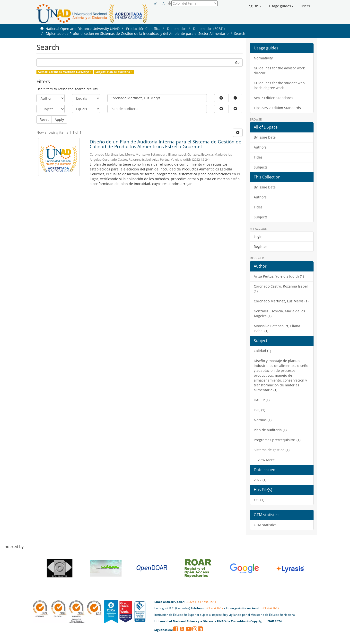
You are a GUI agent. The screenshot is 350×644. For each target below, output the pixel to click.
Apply (59, 119)
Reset (44, 119)
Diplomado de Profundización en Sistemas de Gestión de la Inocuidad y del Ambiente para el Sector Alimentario (137, 33)
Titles (258, 157)
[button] (254, 6)
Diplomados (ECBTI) (209, 29)
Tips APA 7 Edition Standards (277, 108)
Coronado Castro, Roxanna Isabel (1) (281, 289)
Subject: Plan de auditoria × (114, 72)
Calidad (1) (262, 351)
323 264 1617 (214, 608)
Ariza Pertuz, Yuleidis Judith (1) (279, 276)
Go (237, 62)
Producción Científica (143, 29)
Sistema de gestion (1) (272, 450)
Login (258, 237)
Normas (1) (263, 420)
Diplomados (177, 29)
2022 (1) (260, 480)
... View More (264, 460)
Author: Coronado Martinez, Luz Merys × (65, 72)
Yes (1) (259, 500)
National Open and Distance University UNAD (83, 29)
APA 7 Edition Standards (273, 98)
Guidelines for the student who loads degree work (279, 85)
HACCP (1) (262, 400)
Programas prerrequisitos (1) (277, 440)
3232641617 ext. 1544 (201, 602)
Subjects (261, 167)
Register (260, 247)
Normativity (263, 58)
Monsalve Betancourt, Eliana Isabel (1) (277, 328)
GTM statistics (265, 525)
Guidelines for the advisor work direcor (279, 70)
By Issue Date (265, 137)
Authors (260, 147)
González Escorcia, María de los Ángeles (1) (279, 313)
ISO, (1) (259, 410)
